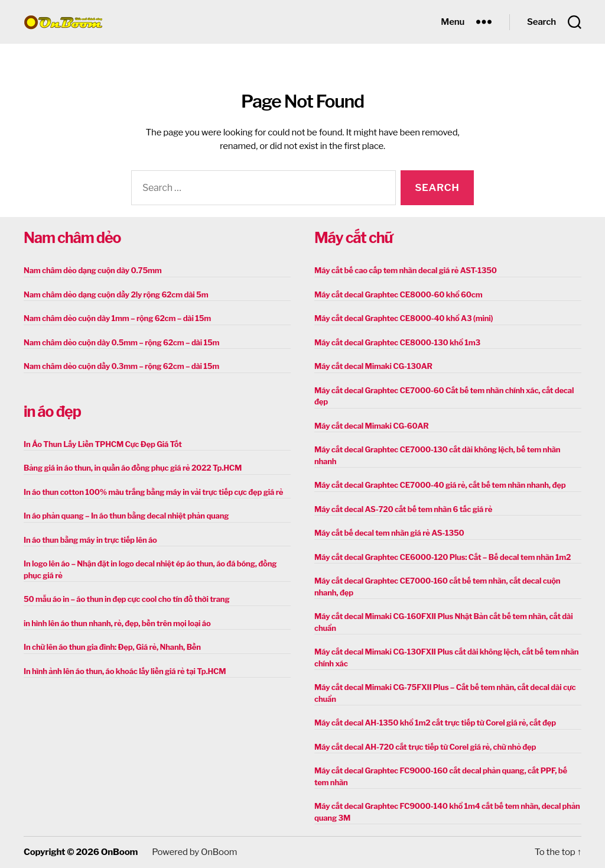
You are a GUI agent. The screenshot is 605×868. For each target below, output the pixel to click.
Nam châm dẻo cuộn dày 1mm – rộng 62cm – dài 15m (117, 318)
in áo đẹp (52, 412)
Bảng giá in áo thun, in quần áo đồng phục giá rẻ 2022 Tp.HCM (133, 468)
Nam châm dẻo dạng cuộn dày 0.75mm (93, 270)
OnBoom (119, 852)
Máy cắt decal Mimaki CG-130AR (373, 366)
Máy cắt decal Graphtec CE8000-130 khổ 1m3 (397, 342)
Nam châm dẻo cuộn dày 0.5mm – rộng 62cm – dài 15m (121, 342)
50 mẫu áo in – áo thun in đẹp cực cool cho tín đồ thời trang (126, 599)
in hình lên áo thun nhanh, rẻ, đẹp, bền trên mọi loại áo (117, 623)
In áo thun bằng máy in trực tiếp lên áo (90, 540)
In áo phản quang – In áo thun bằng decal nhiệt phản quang (126, 516)
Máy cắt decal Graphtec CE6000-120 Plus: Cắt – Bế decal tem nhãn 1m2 (443, 557)
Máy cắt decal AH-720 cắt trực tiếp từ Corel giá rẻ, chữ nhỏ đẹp (425, 747)
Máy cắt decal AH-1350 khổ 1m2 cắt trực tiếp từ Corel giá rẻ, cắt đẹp (435, 723)
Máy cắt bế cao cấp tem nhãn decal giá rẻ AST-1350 (406, 270)
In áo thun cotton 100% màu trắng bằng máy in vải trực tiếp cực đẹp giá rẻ (153, 492)
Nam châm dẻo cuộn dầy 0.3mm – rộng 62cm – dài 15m (121, 366)
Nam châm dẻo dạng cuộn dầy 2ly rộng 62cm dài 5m (116, 294)
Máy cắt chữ (353, 238)
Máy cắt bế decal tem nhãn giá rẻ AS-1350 (389, 533)
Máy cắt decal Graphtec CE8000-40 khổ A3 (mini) (404, 318)
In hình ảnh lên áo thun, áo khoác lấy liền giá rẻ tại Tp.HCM (125, 671)
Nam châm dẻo (72, 238)
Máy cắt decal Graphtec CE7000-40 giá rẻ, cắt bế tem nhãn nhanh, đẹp (440, 485)
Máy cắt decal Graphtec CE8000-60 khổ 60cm (398, 294)
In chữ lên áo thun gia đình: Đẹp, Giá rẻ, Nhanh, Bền (112, 647)
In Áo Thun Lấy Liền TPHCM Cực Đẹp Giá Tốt (103, 444)
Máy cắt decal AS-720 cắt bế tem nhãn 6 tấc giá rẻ (403, 509)
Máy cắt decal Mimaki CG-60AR (372, 426)
